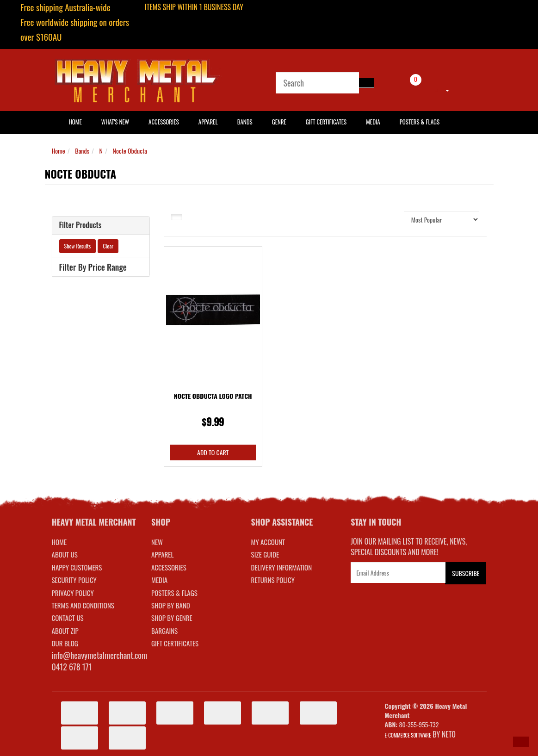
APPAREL (162, 554)
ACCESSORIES (169, 567)
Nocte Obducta (130, 151)
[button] (521, 742)
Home (59, 151)
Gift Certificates (326, 122)
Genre (279, 122)
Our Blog (65, 643)
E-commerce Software (408, 735)
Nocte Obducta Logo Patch (213, 396)
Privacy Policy (73, 593)
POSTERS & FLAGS (174, 593)
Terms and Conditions (83, 605)
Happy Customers (77, 567)
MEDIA (159, 580)
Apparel (208, 122)
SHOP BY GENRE (172, 618)
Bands (245, 122)
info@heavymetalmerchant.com (100, 655)
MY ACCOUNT (268, 542)
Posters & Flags (420, 122)
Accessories (164, 122)
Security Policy (74, 580)
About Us (65, 554)
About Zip (65, 631)
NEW (157, 542)
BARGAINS (164, 631)
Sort (391, 219)
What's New (115, 122)
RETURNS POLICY (273, 580)
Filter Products (80, 225)
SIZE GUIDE (265, 554)
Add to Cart (213, 452)
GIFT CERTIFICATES (175, 643)
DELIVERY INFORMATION (282, 567)
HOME (75, 122)
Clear (108, 246)
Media (373, 122)
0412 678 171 (72, 667)
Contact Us (68, 618)
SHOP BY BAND (171, 605)
